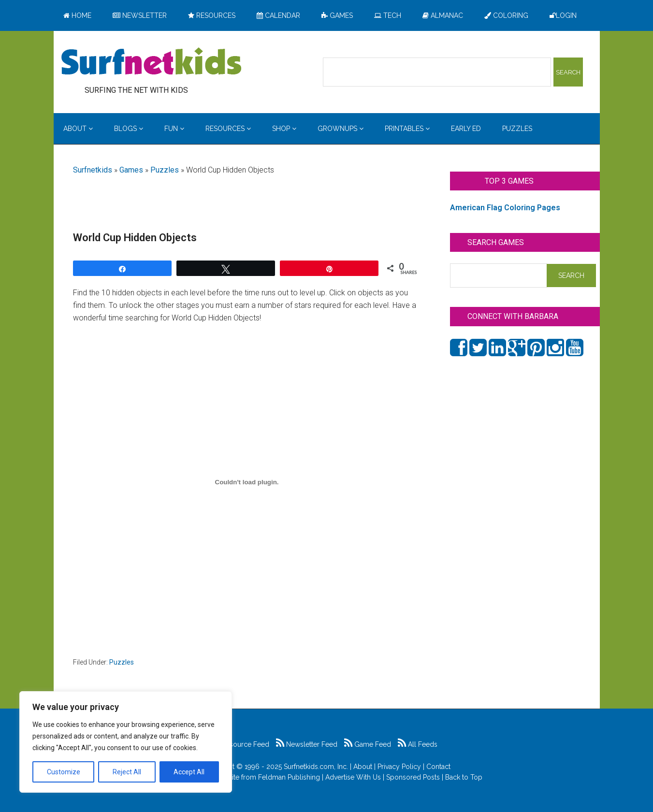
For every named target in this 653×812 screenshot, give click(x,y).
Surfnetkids (93, 170)
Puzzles (165, 170)
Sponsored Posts (413, 777)
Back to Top (464, 777)
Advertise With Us (353, 777)
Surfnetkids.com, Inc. (316, 767)
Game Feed (368, 744)
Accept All (189, 772)
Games (131, 170)
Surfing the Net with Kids (151, 62)
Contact (438, 767)
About (363, 767)
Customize (64, 772)
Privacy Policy (399, 767)
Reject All (127, 772)
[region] (126, 742)
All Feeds (418, 744)
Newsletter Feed (307, 744)
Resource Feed (240, 744)
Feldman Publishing (289, 777)
